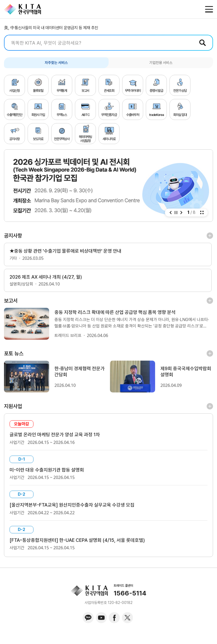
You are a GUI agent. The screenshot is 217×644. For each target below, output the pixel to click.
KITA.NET (23, 9)
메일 (198, 9)
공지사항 (13, 236)
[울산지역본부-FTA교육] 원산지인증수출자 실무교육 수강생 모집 (76, 509)
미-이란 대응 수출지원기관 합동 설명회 (49, 473)
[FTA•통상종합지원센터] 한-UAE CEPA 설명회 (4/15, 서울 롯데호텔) (82, 545)
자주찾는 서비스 (56, 63)
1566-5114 (130, 598)
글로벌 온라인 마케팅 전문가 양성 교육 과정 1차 (58, 437)
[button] (171, 213)
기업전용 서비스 (161, 63)
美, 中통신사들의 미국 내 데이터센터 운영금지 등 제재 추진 (51, 28)
